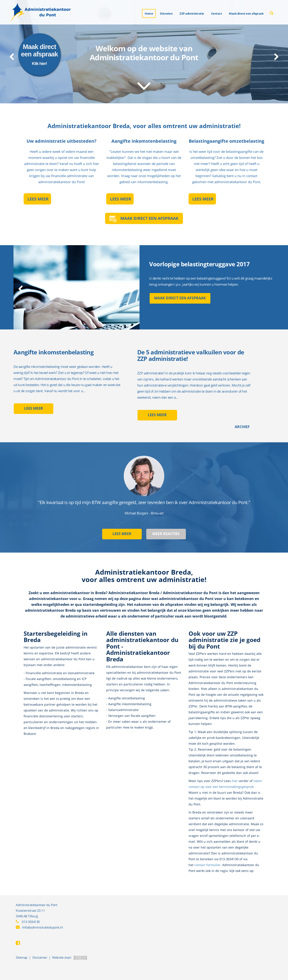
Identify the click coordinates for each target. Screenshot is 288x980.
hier (235, 781)
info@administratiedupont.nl (43, 927)
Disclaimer (40, 957)
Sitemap (22, 957)
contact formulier (207, 865)
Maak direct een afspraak (180, 298)
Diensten (166, 13)
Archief (242, 427)
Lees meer (34, 409)
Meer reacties (166, 534)
